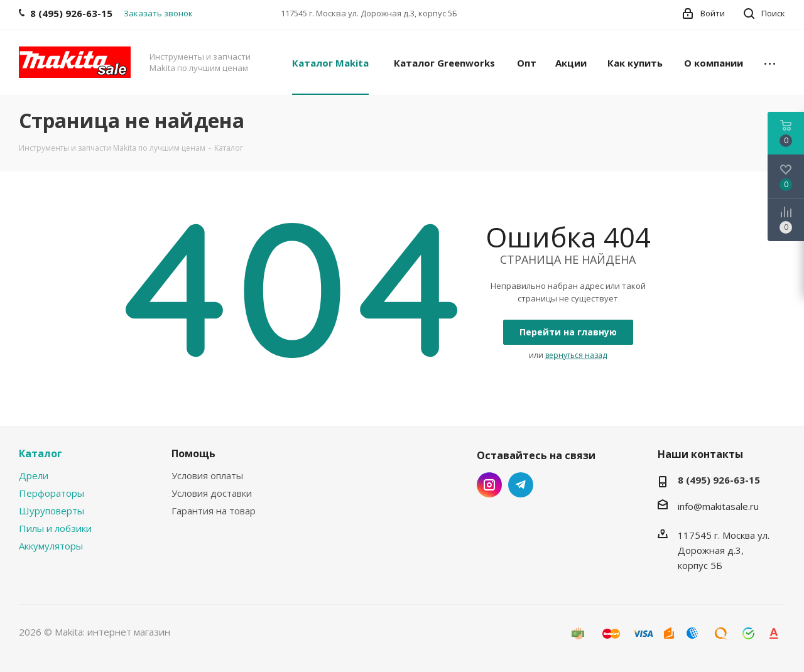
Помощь (193, 453)
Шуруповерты (52, 511)
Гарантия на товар (214, 511)
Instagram (489, 485)
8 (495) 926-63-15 (719, 480)
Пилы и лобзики (55, 528)
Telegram (521, 485)
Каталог (41, 453)
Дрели (34, 475)
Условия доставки (212, 493)
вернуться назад (576, 355)
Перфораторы (52, 493)
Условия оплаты (207, 475)
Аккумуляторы (51, 546)
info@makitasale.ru (718, 506)
